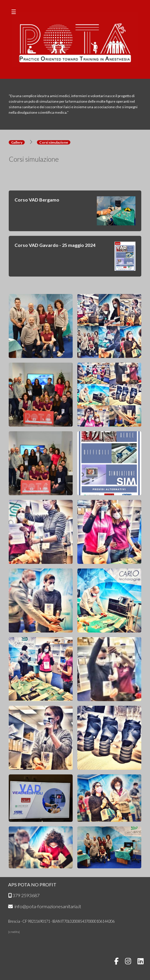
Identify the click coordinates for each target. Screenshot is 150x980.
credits (14, 932)
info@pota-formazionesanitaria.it (45, 906)
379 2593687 (24, 895)
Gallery (17, 142)
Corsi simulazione (54, 142)
